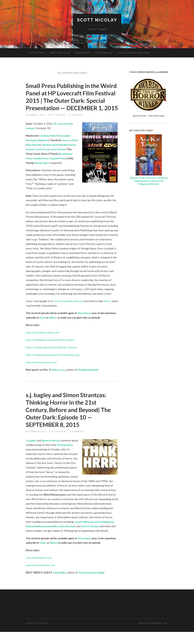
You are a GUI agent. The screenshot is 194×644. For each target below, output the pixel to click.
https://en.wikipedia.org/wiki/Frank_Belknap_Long (55, 367)
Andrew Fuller (49, 143)
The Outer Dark (104, 53)
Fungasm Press (35, 170)
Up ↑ (166, 635)
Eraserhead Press (48, 166)
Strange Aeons (69, 170)
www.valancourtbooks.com (41, 577)
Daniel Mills (54, 538)
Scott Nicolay (97, 20)
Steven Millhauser (85, 534)
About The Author (60, 53)
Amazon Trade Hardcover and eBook (149, 178)
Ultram (110, 313)
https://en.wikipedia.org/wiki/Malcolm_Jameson (54, 359)
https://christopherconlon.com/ (44, 344)
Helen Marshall (71, 538)
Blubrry (54, 329)
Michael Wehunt (36, 538)
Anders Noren (155, 635)
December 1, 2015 (35, 122)
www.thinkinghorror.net (40, 570)
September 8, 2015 (36, 444)
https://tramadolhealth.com (70, 313)
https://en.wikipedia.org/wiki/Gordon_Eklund (52, 352)
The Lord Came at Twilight (94, 585)
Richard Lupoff (64, 152)
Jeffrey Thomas (95, 538)
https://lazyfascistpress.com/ (43, 374)
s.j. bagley (32, 452)
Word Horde (46, 152)
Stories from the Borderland (134, 53)
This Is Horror (85, 325)
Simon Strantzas (53, 452)
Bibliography (83, 53)
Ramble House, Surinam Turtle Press (48, 157)
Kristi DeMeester (107, 534)
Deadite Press (68, 166)
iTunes (43, 329)
